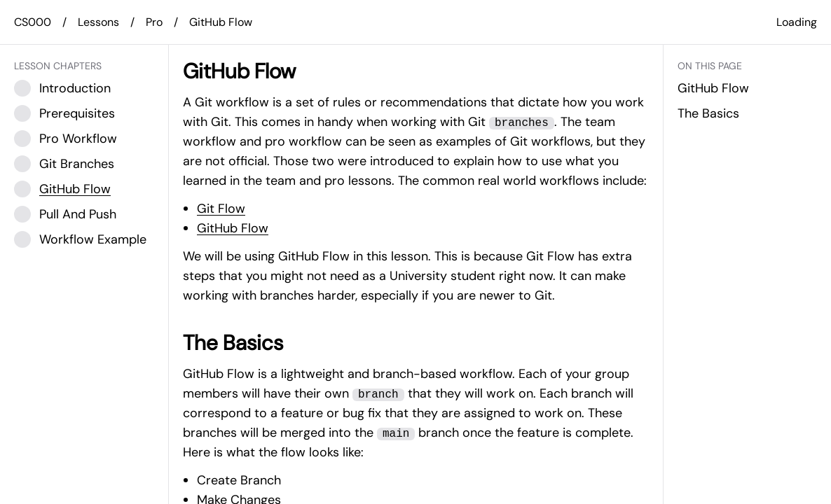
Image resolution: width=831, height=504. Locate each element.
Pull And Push (78, 214)
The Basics (708, 113)
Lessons (98, 22)
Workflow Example (93, 239)
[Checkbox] (22, 88)
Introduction (75, 88)
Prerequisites (77, 113)
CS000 (33, 22)
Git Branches (77, 164)
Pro (154, 22)
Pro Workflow (78, 139)
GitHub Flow (221, 22)
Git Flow (221, 209)
